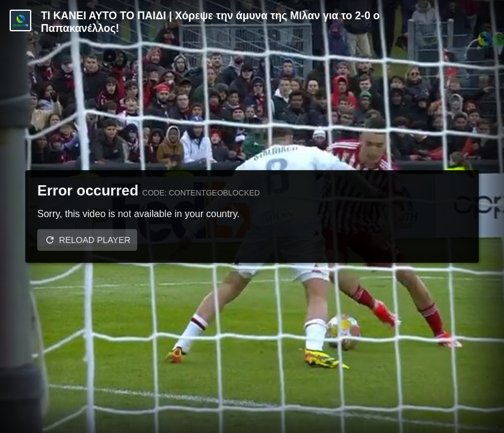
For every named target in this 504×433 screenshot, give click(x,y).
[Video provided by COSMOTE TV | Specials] (20, 20)
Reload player (95, 240)
